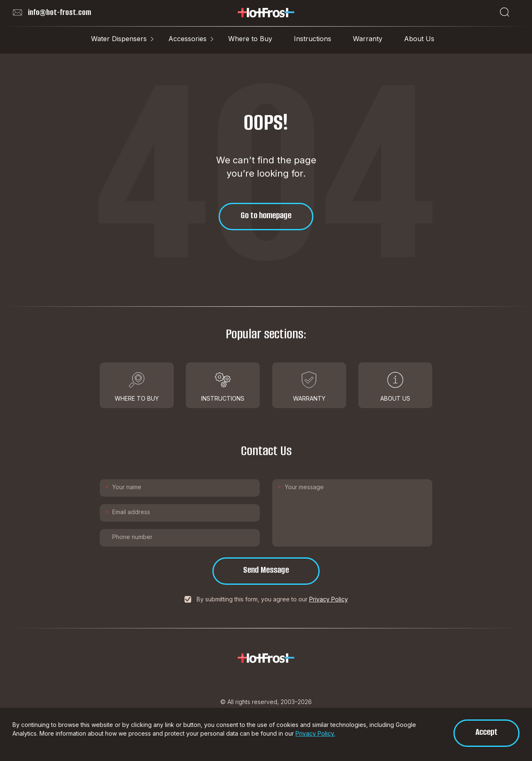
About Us (419, 39)
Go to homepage (266, 215)
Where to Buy (250, 39)
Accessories (187, 39)
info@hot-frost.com (52, 12)
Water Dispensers (119, 39)
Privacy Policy (329, 599)
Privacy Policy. (315, 733)
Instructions (313, 39)
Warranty (368, 39)
